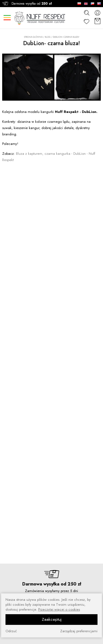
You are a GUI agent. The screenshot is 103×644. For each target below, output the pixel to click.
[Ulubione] (87, 21)
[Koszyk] (98, 21)
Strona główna (33, 37)
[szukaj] (87, 13)
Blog (48, 37)
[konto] (98, 13)
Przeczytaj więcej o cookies (59, 610)
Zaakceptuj (52, 619)
